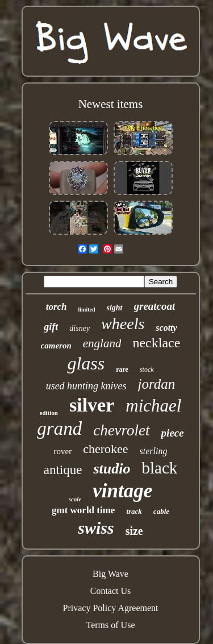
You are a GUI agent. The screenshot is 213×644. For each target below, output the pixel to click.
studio (112, 469)
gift (51, 327)
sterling (154, 451)
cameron (56, 346)
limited (87, 309)
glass (86, 363)
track (134, 511)
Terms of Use (111, 625)
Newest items (111, 104)
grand (59, 429)
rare (122, 369)
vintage (122, 491)
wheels (123, 324)
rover (63, 451)
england (102, 343)
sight (115, 308)
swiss (96, 528)
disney (80, 328)
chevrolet (121, 430)
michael (153, 406)
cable (161, 511)
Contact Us (111, 591)
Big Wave (110, 574)
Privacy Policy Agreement (111, 608)
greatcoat (155, 306)
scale (75, 499)
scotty (166, 328)
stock (147, 369)
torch (57, 307)
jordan (157, 384)
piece (173, 433)
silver (92, 405)
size (134, 531)
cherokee (105, 449)
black (159, 468)
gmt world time (83, 510)
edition (49, 413)
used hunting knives (86, 386)
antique (63, 470)
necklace (156, 343)
